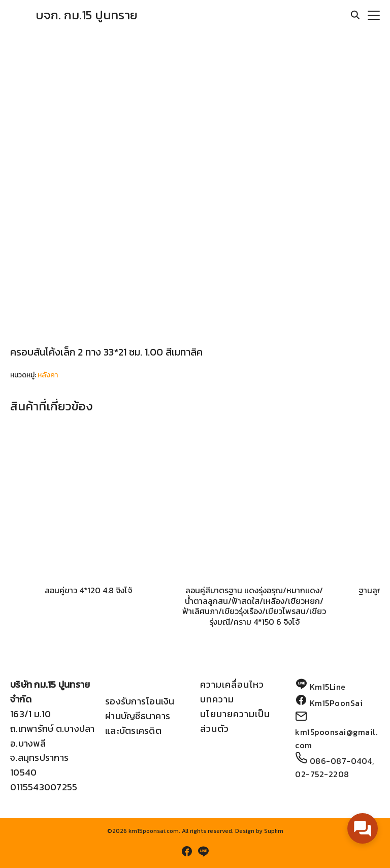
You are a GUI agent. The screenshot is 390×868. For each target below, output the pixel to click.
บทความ (217, 699)
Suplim (274, 831)
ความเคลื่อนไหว (232, 684)
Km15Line (328, 687)
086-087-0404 (341, 761)
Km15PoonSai (336, 703)
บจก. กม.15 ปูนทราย (87, 15)
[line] (203, 851)
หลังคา (48, 375)
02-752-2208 (322, 774)
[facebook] (187, 851)
